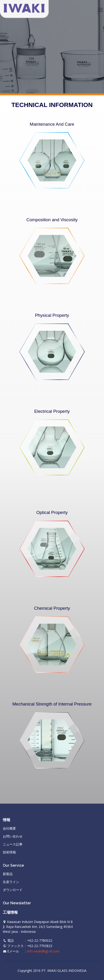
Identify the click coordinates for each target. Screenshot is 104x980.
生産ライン (11, 882)
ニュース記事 (13, 844)
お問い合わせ (13, 836)
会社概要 (9, 828)
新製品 (8, 874)
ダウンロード (13, 890)
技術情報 (9, 852)
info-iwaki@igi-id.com (43, 951)
